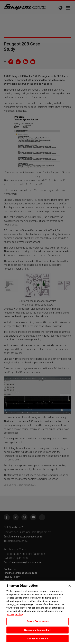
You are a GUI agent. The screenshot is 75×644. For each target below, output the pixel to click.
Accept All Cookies (37, 639)
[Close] (70, 586)
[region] (37, 612)
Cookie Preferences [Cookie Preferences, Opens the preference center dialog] (37, 621)
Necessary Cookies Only (38, 630)
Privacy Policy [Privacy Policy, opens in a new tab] (15, 614)
